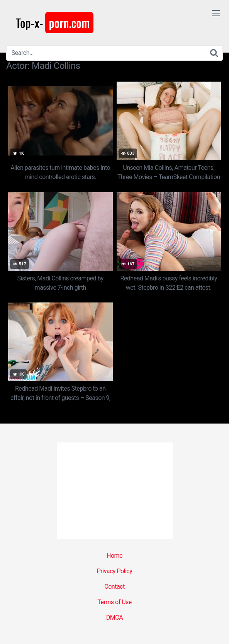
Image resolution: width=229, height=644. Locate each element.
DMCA (114, 618)
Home (114, 556)
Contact (114, 587)
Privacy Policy (115, 571)
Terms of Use (114, 602)
